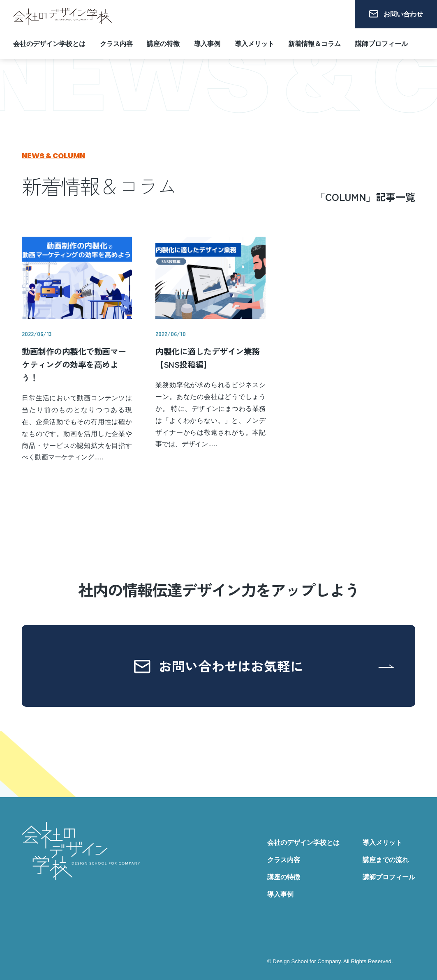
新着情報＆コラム (314, 42)
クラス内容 (116, 42)
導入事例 (207, 42)
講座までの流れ (386, 860)
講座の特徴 (163, 42)
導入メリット (254, 42)
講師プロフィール (382, 42)
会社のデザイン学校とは (49, 42)
